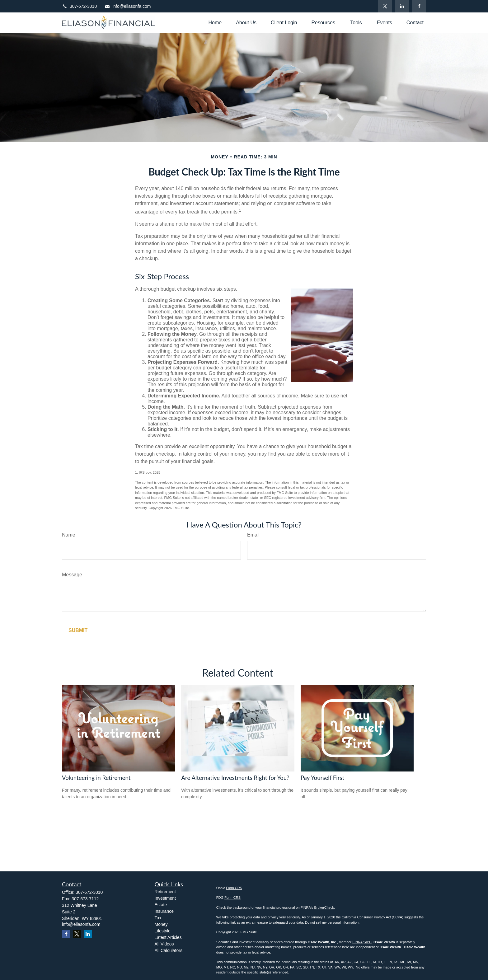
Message (72, 575)
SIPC (368, 942)
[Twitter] (385, 6)
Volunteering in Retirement (96, 778)
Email (253, 535)
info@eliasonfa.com (128, 6)
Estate (161, 905)
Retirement (165, 892)
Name (69, 535)
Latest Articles (168, 937)
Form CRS (234, 888)
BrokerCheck (324, 907)
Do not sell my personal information (332, 922)
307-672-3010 (79, 6)
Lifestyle (163, 931)
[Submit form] (78, 631)
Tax (158, 918)
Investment (165, 898)
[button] (215, 23)
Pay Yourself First (323, 778)
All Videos (164, 944)
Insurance (164, 911)
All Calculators (169, 950)
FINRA (357, 942)
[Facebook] (419, 6)
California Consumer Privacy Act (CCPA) (373, 917)
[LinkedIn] (402, 6)
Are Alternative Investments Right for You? (235, 778)
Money (161, 924)
